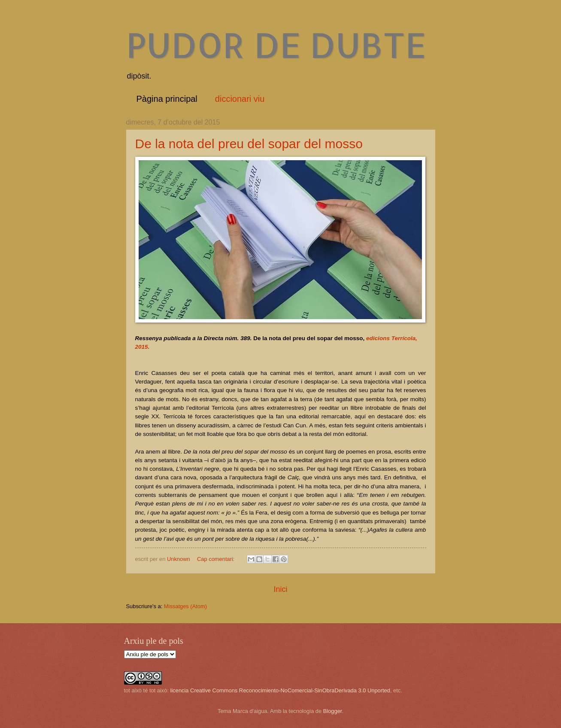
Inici (280, 589)
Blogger (333, 711)
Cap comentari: (217, 559)
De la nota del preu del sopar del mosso (249, 144)
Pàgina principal (167, 99)
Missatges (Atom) (185, 606)
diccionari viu (240, 99)
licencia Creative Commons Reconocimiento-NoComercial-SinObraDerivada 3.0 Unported (280, 690)
